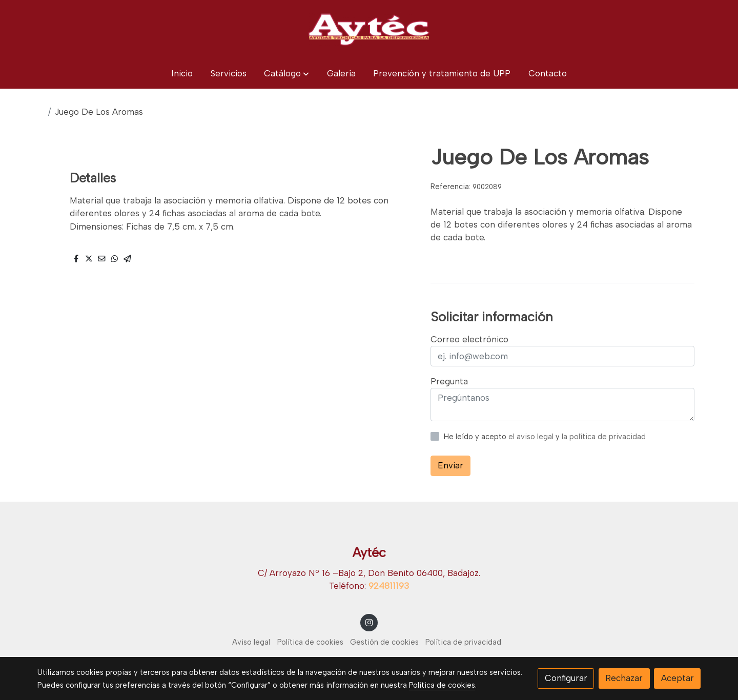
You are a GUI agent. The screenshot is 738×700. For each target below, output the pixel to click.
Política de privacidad (463, 642)
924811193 (389, 586)
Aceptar (678, 678)
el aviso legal (532, 437)
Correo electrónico (469, 339)
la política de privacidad (604, 437)
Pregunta (449, 381)
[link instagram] (369, 622)
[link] (369, 29)
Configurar (566, 678)
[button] (286, 74)
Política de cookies (310, 642)
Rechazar (624, 678)
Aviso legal (251, 642)
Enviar (450, 465)
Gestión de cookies (384, 642)
